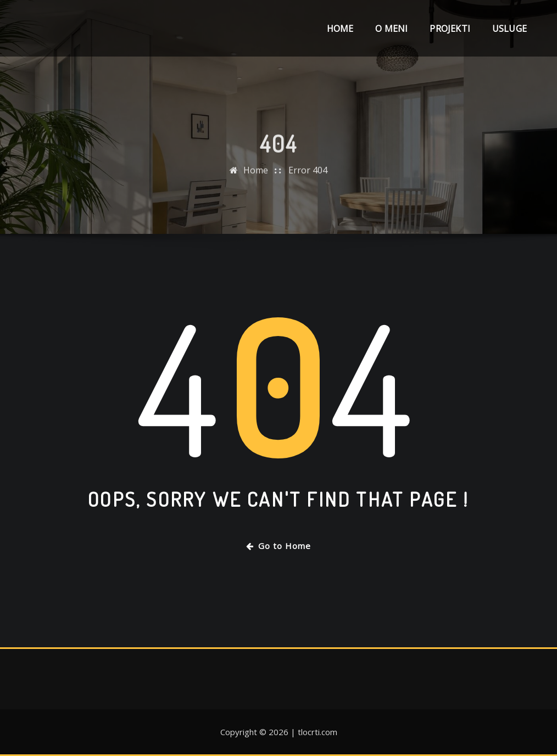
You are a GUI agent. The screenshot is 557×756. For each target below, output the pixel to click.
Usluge (509, 29)
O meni (391, 29)
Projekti (450, 29)
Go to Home (278, 546)
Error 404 (308, 189)
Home (340, 29)
